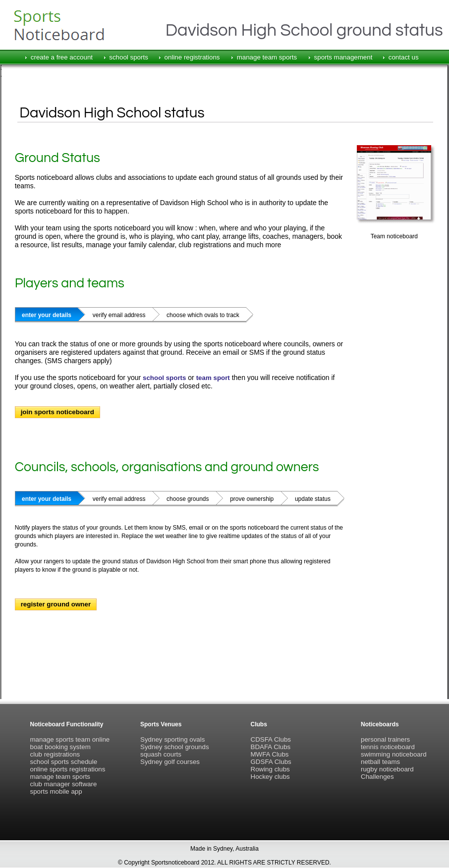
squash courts (161, 754)
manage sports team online (70, 739)
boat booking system (60, 747)
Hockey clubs (270, 777)
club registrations (55, 754)
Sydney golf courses (170, 762)
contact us (404, 57)
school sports (129, 57)
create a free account (62, 57)
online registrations (192, 57)
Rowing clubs (270, 769)
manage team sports (267, 57)
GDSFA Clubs (271, 762)
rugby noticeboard (387, 769)
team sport (213, 378)
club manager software (64, 784)
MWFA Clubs (270, 754)
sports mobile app (56, 791)
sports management (343, 57)
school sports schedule (64, 762)
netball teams (380, 762)
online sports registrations (68, 769)
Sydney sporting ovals (172, 739)
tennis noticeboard (388, 747)
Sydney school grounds (175, 747)
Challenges (377, 777)
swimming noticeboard (394, 754)
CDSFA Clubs (271, 739)
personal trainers (385, 739)
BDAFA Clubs (271, 747)
